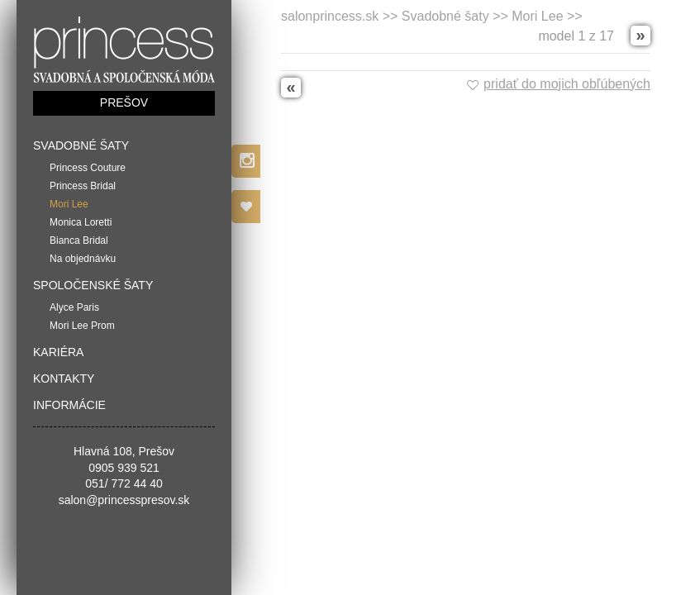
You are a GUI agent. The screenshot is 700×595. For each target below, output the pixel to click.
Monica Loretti (81, 222)
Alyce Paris (74, 307)
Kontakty (64, 378)
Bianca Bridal (79, 240)
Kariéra (58, 352)
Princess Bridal (83, 186)
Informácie (69, 405)
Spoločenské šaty (93, 285)
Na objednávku (83, 259)
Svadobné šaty (81, 145)
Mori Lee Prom (82, 326)
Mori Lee (69, 204)
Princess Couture (88, 168)
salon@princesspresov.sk (124, 500)
